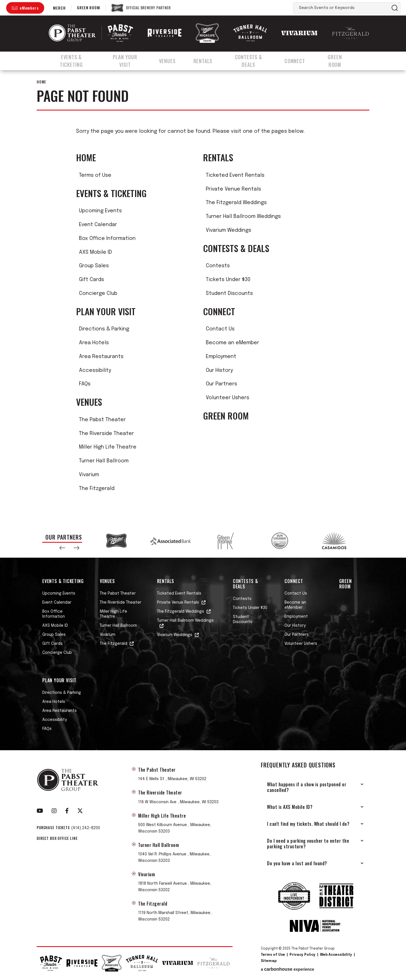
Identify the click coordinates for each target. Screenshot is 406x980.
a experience (287, 969)
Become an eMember (232, 343)
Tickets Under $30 (228, 280)
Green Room (88, 7)
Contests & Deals (254, 60)
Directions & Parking (104, 329)
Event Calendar (98, 225)
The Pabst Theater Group (72, 33)
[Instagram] (54, 811)
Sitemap (269, 961)
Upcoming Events (100, 211)
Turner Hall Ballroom (104, 461)
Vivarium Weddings (229, 230)
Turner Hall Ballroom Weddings (243, 217)
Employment (221, 357)
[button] (62, 548)
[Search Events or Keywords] (341, 8)
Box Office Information (107, 239)
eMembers (29, 8)
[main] (203, 296)
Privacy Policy (303, 955)
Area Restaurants (101, 357)
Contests (218, 266)
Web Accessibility (336, 955)
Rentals (208, 60)
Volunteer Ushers (228, 398)
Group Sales (94, 266)
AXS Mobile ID (95, 252)
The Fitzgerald (97, 489)
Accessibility (95, 370)
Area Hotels (94, 343)
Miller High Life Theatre (108, 447)
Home (41, 82)
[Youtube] (40, 811)
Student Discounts (229, 293)
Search (395, 8)
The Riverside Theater (106, 434)
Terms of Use (95, 175)
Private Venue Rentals (233, 189)
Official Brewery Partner (148, 8)
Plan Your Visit (130, 60)
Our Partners (221, 384)
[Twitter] (80, 811)
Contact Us (220, 329)
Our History (219, 370)
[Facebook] (67, 811)
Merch (59, 8)
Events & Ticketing (72, 60)
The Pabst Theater (102, 420)
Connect (302, 60)
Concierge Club (98, 293)
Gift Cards (91, 280)
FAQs (85, 384)
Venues (173, 60)
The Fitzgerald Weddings (236, 203)
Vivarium (89, 475)
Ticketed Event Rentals (235, 175)
